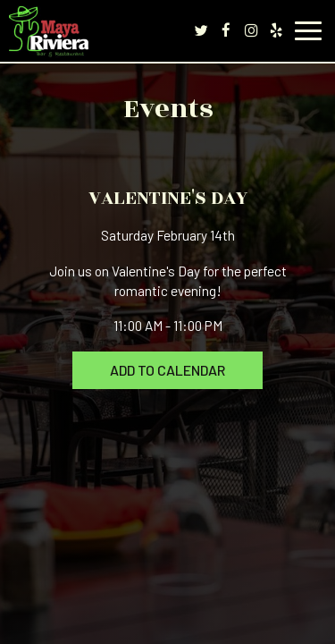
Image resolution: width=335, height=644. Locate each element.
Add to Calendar (167, 370)
